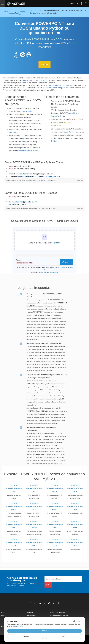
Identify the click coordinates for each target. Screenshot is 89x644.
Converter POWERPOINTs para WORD (34, 525)
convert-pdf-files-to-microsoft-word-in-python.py (23, 208)
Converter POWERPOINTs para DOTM (14, 507)
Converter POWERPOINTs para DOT (75, 488)
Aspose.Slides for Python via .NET (61, 85)
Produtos (29, 612)
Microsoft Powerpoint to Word (28, 151)
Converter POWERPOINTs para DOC (34, 488)
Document (13, 132)
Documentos (31, 616)
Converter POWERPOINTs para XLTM (55, 543)
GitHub (54, 180)
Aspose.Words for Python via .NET (59, 88)
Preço (3, 616)
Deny (63, 636)
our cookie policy (18, 626)
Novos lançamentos (58, 612)
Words (71, 132)
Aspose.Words (56, 116)
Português (74, 3)
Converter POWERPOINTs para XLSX (34, 543)
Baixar (44, 64)
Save (24, 139)
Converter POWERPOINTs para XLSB (75, 525)
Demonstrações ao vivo (59, 616)
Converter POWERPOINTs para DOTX (34, 507)
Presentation (28, 111)
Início (3, 612)
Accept (44, 631)
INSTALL (54, 141)
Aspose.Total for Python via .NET (35, 80)
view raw (80, 180)
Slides (65, 132)
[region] (44, 171)
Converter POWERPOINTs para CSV (14, 488)
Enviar (48, 585)
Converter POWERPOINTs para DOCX (55, 488)
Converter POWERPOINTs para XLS (55, 525)
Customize (26, 636)
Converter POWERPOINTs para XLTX (75, 543)
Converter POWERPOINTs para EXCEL (55, 507)
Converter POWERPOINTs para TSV (14, 525)
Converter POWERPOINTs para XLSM (14, 543)
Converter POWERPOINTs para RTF (75, 507)
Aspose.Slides (72, 113)
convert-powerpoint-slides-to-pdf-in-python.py (22, 180)
